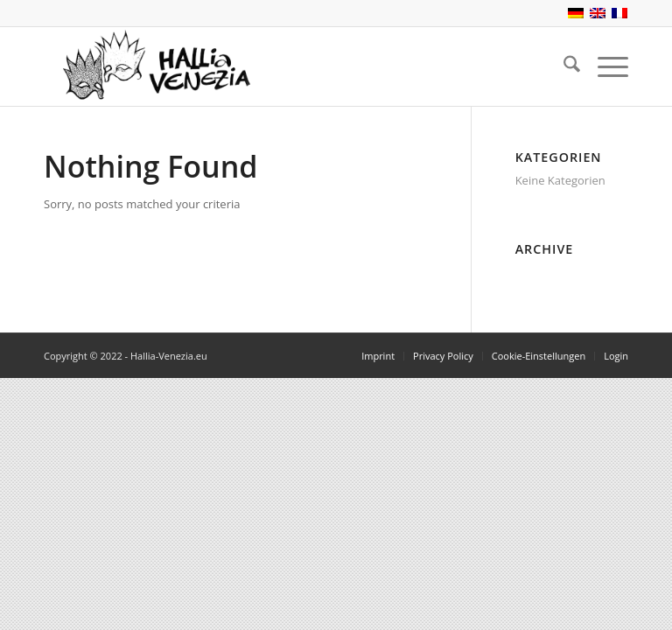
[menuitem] (563, 66)
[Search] (563, 66)
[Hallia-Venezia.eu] (150, 66)
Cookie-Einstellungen (539, 356)
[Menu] (604, 66)
